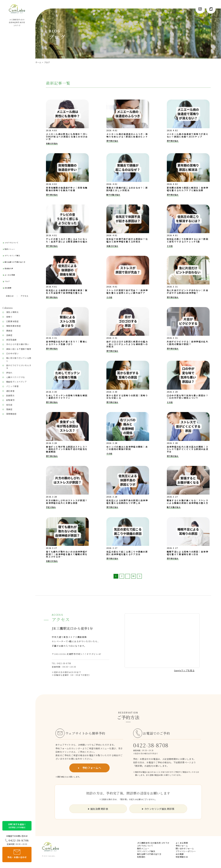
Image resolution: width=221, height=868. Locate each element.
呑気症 (9, 405)
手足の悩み (51, 507)
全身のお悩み (52, 143)
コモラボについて (11, 243)
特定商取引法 (182, 857)
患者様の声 (9, 268)
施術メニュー (10, 249)
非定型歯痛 (12, 340)
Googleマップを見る (184, 671)
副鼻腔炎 (10, 396)
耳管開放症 (12, 414)
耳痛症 (9, 409)
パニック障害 (13, 386)
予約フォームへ (89, 768)
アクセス (24, 296)
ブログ (7, 281)
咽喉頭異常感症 (14, 326)
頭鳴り (9, 317)
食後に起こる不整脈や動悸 (19, 349)
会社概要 (8, 288)
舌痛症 (9, 335)
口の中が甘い (13, 354)
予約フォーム (182, 846)
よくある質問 (10, 275)
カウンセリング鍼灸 (12, 255)
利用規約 (141, 857)
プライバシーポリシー (186, 852)
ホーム (38, 62)
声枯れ (9, 373)
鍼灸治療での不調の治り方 (15, 262)
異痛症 (9, 331)
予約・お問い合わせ (17, 854)
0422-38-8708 (17, 840)
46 (133, 576)
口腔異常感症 (13, 321)
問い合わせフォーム (185, 849)
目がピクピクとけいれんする (19, 367)
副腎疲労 (10, 400)
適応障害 (10, 391)
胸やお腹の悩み (113, 195)
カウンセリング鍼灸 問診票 (158, 809)
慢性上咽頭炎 (13, 312)
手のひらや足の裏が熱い (18, 344)
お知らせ (10, 296)
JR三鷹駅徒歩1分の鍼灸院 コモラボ (153, 843)
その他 (170, 246)
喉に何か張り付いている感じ (19, 359)
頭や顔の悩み (112, 141)
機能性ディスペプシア (17, 382)
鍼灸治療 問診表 (98, 809)
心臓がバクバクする (16, 377)
